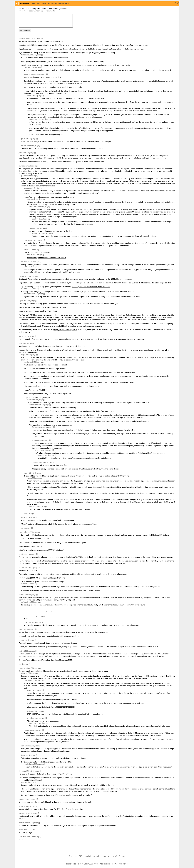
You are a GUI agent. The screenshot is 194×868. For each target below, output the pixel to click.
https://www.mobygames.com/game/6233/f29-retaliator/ (41, 550)
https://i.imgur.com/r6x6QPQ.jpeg (37, 390)
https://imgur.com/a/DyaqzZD (66, 330)
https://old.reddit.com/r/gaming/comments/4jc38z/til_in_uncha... (52, 699)
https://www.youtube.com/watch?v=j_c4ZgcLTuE (56, 600)
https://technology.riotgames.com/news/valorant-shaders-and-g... (50, 197)
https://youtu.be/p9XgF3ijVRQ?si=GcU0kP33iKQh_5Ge (124, 339)
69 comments (50, 11)
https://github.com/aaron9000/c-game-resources (91, 287)
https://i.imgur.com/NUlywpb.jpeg (37, 398)
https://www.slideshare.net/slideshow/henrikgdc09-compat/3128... (47, 660)
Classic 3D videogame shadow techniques (40, 9)
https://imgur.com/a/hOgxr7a (30, 546)
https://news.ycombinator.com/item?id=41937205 (46, 258)
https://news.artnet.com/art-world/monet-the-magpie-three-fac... (80, 148)
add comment (25, 31)
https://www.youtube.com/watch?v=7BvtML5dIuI (38, 311)
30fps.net (63, 9)
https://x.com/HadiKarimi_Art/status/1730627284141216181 (51, 707)
